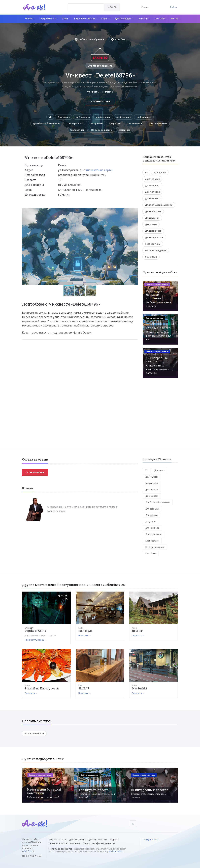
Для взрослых (86, 123)
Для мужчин (108, 123)
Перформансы (48, 19)
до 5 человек (124, 117)
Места (175, 19)
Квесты (30, 19)
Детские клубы (124, 19)
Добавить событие (97, 840)
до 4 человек (103, 117)
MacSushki (139, 689)
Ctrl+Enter (28, 851)
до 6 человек (144, 117)
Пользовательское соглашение (65, 843)
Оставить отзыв (100, 102)
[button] (135, 211)
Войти (173, 7)
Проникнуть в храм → (36, 640)
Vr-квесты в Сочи (34, 733)
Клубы (106, 19)
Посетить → (85, 636)
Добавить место (77, 840)
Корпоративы (90, 130)
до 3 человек (82, 117)
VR (50, 117)
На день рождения (114, 130)
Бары (66, 19)
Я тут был (118, 39)
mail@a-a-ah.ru (116, 851)
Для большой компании (59, 123)
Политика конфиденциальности (99, 843)
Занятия (144, 19)
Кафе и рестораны (85, 19)
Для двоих (63, 117)
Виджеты (114, 840)
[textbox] (86, 5)
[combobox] (86, 7)
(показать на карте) (99, 170)
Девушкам (127, 123)
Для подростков (67, 130)
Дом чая (138, 631)
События (160, 19)
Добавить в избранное (90, 39)
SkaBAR (84, 689)
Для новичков (147, 123)
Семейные (137, 130)
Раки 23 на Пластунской (42, 689)
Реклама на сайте (58, 840)
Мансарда (85, 631)
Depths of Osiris (35, 631)
